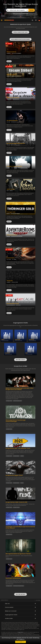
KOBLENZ (8, 145)
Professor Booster (12, 235)
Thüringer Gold (11, 212)
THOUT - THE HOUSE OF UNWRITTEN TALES (19, 168)
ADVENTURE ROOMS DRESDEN (17, 236)
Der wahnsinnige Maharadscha (16, 143)
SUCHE (32, 10)
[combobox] (36, 20)
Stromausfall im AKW (13, 304)
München (18, 340)
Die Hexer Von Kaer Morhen (14, 166)
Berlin (3, 340)
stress (22, 483)
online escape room (17, 401)
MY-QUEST (14, 259)
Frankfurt (7, 353)
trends (22, 456)
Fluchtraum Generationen (13, 578)
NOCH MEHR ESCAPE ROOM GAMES (20, 39)
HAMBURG (9, 282)
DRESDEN (8, 236)
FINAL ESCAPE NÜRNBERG (16, 53)
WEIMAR (8, 214)
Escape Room (20, 632)
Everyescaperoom (4, 600)
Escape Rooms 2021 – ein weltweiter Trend (18, 448)
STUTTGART (9, 259)
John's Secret (11, 189)
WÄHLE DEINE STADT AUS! (21, 32)
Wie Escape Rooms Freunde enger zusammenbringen (16, 421)
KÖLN (8, 191)
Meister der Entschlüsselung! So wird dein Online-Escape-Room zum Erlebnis (20, 389)
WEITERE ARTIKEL (20, 594)
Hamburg (31, 340)
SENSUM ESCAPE (16, 99)
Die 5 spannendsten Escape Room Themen (18, 554)
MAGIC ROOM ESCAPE (15, 145)
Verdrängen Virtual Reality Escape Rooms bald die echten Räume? (20, 527)
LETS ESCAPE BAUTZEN (15, 122)
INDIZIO (11, 191)
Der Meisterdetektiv (12, 121)
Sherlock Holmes (11, 52)
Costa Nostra (10, 258)
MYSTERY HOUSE (15, 282)
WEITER (9, 84)
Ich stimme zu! (21, 642)
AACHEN (8, 168)
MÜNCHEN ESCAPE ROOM (16, 76)
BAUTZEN (8, 122)
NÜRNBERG (9, 53)
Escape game (16, 456)
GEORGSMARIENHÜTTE (11, 305)
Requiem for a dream (13, 98)
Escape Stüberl (11, 75)
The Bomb (10, 281)
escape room (9, 401)
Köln (27, 353)
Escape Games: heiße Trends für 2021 (16, 502)
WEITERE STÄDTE (20, 360)
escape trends (16, 507)
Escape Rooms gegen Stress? (14, 475)
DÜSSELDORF (9, 99)
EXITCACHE (18, 305)
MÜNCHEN (9, 76)
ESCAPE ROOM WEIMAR (15, 214)
